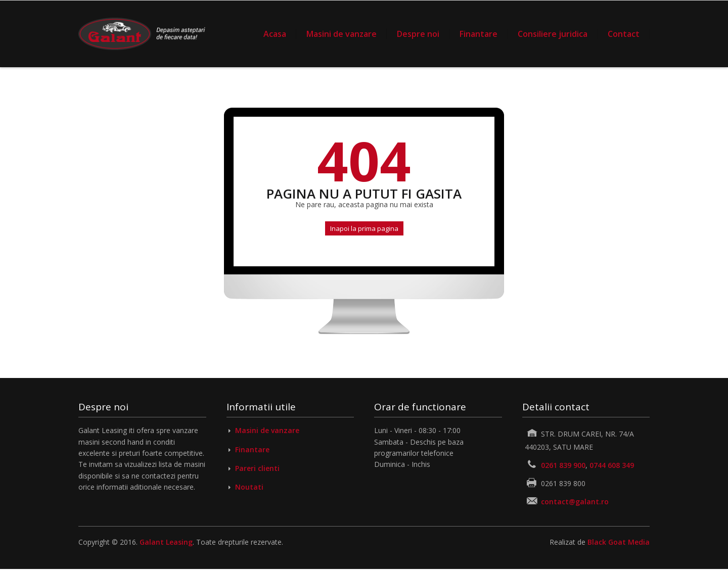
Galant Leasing (166, 542)
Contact (624, 34)
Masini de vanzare (342, 34)
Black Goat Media (619, 542)
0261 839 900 (563, 465)
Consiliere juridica (553, 34)
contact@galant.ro (575, 502)
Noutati (249, 487)
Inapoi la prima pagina (364, 228)
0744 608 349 (612, 465)
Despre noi (418, 34)
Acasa (275, 34)
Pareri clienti (257, 468)
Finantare (479, 34)
